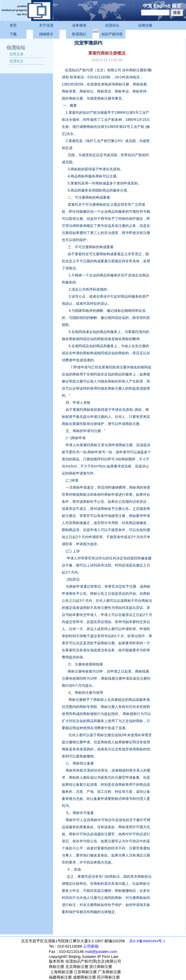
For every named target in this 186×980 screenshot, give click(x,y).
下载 (13, 34)
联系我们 (79, 34)
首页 (13, 25)
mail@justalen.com (101, 952)
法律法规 (145, 25)
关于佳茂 (46, 25)
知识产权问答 (112, 34)
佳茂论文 (16, 61)
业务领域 (79, 25)
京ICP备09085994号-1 (147, 941)
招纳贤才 (46, 34)
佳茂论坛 (112, 25)
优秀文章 (16, 54)
